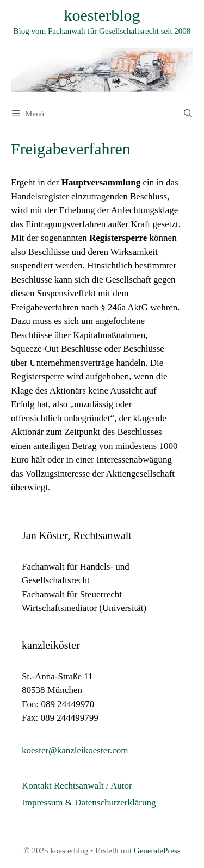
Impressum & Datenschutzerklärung (89, 803)
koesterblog (102, 15)
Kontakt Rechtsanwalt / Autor (77, 786)
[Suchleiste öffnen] (188, 114)
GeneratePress (157, 851)
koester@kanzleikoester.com (75, 750)
